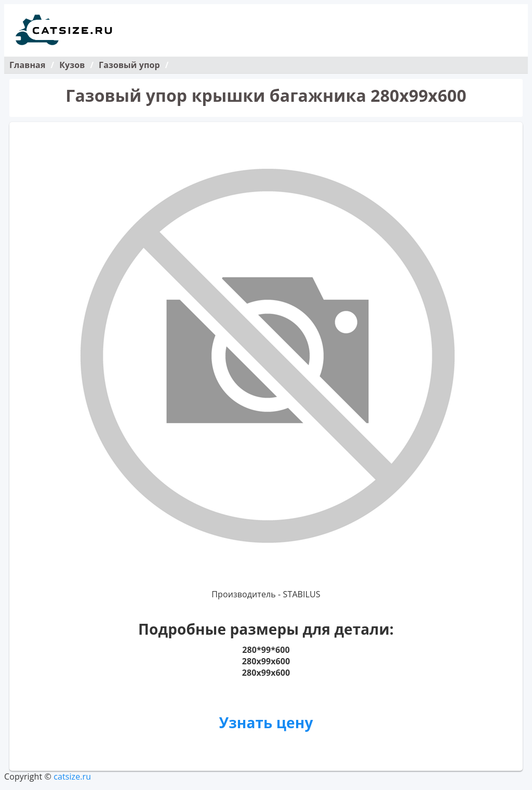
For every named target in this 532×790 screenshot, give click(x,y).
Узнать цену (266, 722)
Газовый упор (129, 65)
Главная (27, 65)
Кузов (72, 65)
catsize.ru (72, 776)
